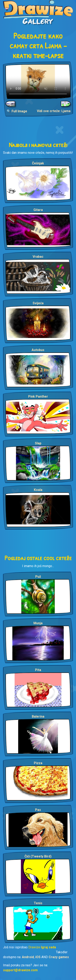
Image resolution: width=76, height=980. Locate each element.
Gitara (38, 210)
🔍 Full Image (17, 111)
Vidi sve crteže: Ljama (54, 111)
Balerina (38, 716)
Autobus (38, 350)
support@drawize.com (20, 970)
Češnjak (38, 163)
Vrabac (38, 257)
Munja (38, 623)
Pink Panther (38, 396)
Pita (38, 670)
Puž (38, 577)
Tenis (38, 903)
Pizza (38, 763)
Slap (38, 443)
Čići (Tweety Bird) (38, 856)
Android (28, 957)
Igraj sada (48, 947)
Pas (38, 810)
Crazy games (59, 957)
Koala (38, 490)
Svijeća (38, 303)
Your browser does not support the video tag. (38, 81)
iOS (38, 957)
